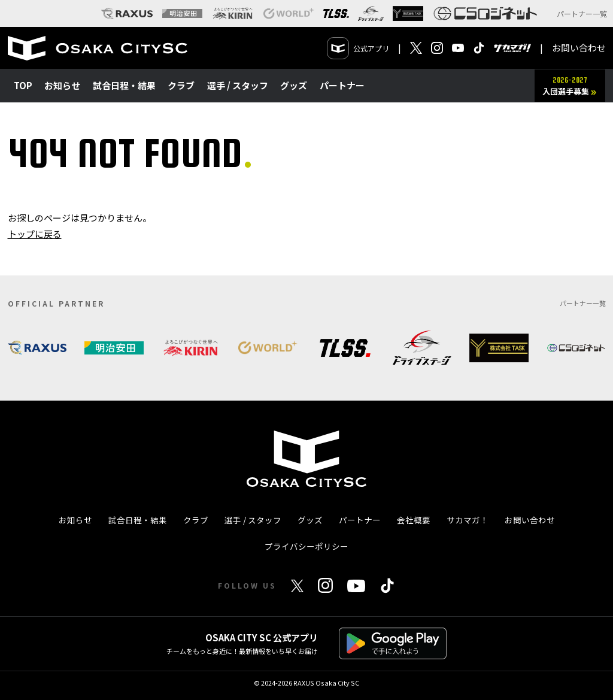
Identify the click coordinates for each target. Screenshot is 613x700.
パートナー (342, 85)
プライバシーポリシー (306, 546)
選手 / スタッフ (238, 85)
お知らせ (62, 85)
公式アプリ (358, 48)
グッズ (294, 85)
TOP (23, 85)
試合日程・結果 (124, 85)
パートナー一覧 (582, 13)
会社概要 (414, 520)
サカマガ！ (468, 520)
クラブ (181, 85)
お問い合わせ (579, 48)
